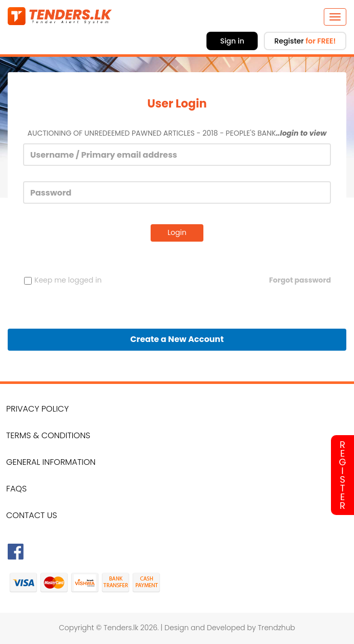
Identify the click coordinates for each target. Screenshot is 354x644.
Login (177, 232)
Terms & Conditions (48, 435)
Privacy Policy (37, 409)
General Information (51, 462)
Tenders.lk (121, 628)
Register (305, 41)
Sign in (232, 41)
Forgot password (300, 280)
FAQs (16, 489)
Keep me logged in (63, 280)
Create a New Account (177, 339)
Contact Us (32, 515)
